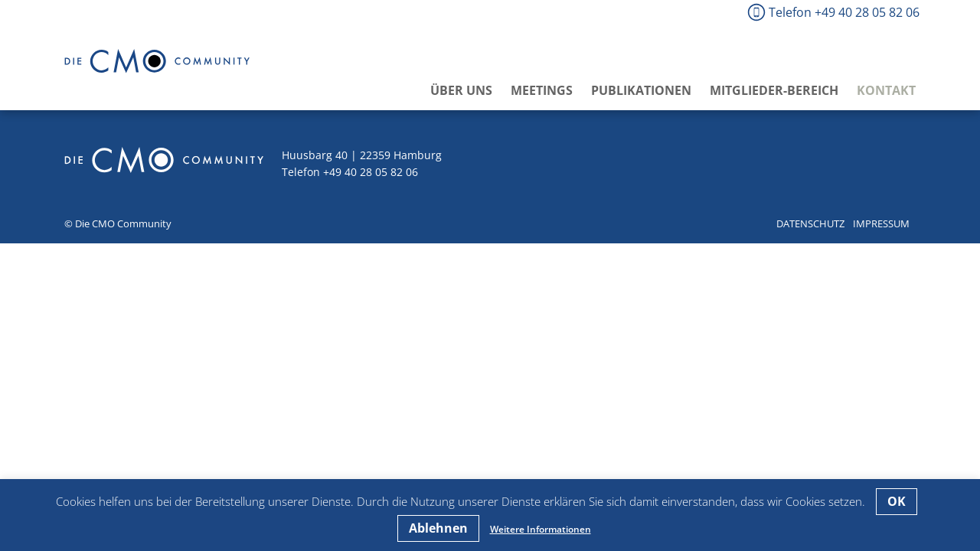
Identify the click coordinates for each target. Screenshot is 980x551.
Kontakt (886, 90)
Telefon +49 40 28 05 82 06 (844, 12)
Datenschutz (810, 223)
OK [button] (897, 501)
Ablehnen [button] (438, 528)
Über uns (461, 90)
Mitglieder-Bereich (774, 90)
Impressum (881, 223)
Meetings (542, 90)
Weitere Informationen (541, 529)
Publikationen (641, 90)
